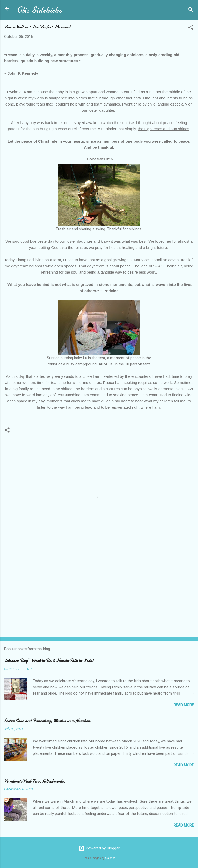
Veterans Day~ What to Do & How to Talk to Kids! (49, 661)
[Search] (191, 10)
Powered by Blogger (99, 848)
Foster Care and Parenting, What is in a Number (47, 721)
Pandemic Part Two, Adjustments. (35, 781)
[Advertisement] (99, 593)
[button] (191, 28)
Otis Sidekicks (39, 10)
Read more (184, 705)
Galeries (110, 858)
